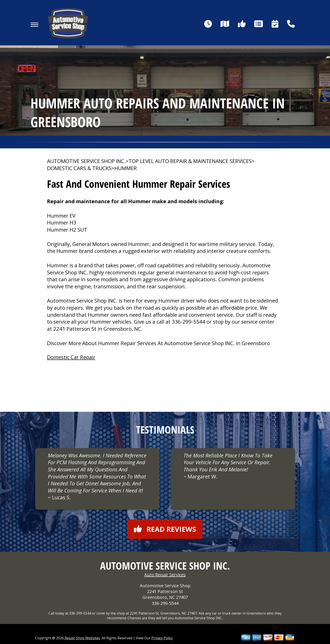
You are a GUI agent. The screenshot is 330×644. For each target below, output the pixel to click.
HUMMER (126, 168)
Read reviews (165, 529)
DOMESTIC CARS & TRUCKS (79, 168)
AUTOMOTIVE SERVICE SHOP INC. (86, 161)
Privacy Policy (162, 638)
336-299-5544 (189, 322)
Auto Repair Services (165, 575)
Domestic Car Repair (71, 357)
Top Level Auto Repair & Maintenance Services (190, 161)
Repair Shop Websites (82, 638)
